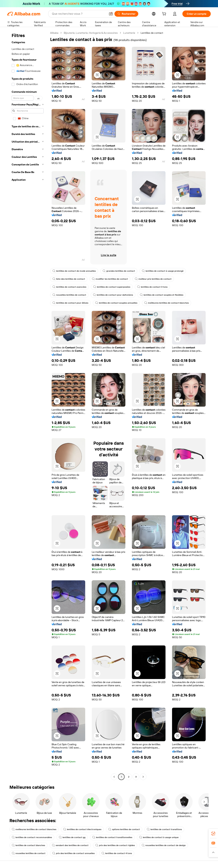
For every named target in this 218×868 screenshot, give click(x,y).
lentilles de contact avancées (69, 287)
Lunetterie (129, 33)
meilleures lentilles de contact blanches (166, 303)
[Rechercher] (126, 14)
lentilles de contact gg (72, 837)
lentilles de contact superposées (112, 287)
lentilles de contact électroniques (82, 829)
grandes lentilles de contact (119, 271)
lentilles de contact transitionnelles (112, 837)
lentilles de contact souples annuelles (116, 303)
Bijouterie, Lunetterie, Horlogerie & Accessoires (91, 33)
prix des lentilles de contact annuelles (73, 853)
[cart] (165, 14)
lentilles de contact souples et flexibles (162, 295)
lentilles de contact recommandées (32, 837)
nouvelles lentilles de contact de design (164, 845)
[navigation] (28, 405)
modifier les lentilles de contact (110, 279)
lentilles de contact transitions (164, 829)
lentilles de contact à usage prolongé (163, 271)
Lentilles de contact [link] (152, 33)
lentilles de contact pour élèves (70, 303)
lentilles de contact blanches (28, 845)
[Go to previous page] (114, 777)
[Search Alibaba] (79, 14)
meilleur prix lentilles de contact (153, 279)
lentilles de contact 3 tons (152, 287)
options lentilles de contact (124, 829)
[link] (213, 834)
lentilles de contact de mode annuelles (74, 271)
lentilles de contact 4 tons (117, 853)
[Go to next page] (143, 777)
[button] (111, 14)
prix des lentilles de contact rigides (115, 845)
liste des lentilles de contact (69, 279)
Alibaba (54, 33)
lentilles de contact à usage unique (159, 837)
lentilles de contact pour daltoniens (113, 295)
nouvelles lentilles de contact (69, 295)
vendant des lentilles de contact (70, 845)
